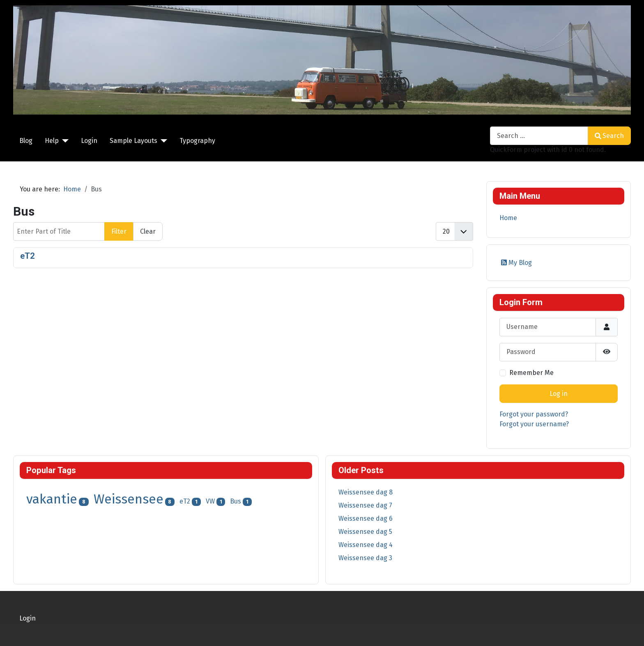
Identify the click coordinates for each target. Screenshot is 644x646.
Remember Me (531, 373)
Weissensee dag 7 (365, 505)
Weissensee (129, 499)
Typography (197, 141)
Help (52, 141)
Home (508, 218)
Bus (236, 501)
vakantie (52, 499)
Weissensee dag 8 (366, 492)
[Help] (64, 141)
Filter (119, 231)
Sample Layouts (133, 141)
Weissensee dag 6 (366, 518)
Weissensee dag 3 (365, 558)
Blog (26, 141)
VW (210, 501)
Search (609, 136)
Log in (559, 394)
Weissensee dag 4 (366, 545)
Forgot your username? (534, 424)
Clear (148, 231)
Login (89, 141)
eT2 (28, 256)
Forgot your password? (534, 414)
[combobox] (539, 136)
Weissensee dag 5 (365, 532)
